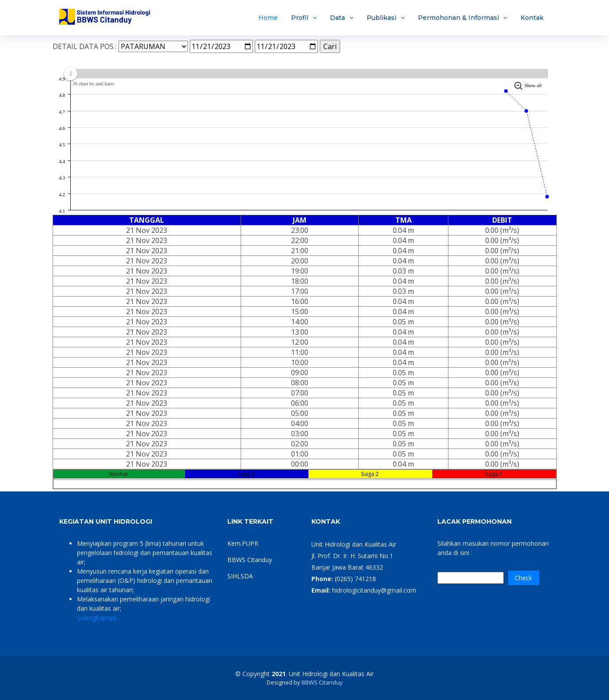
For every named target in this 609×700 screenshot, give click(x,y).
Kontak (532, 18)
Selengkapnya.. (98, 618)
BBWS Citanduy (250, 560)
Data (337, 18)
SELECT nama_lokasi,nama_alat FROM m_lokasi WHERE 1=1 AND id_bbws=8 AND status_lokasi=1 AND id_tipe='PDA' (153, 46)
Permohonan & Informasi (458, 18)
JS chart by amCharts (94, 84)
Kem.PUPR (243, 543)
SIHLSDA (240, 576)
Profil (300, 18)
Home (268, 18)
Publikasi (381, 18)
